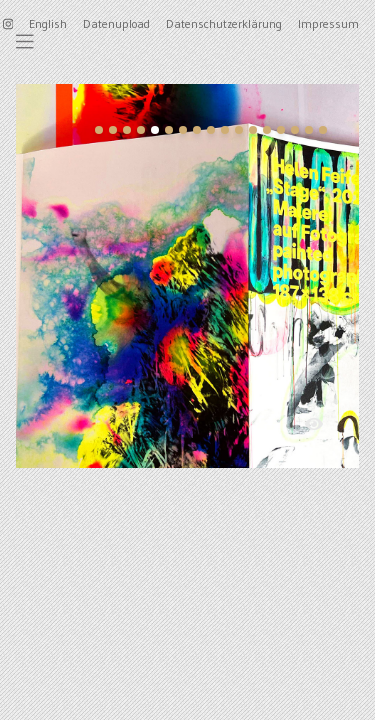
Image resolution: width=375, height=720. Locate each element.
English (48, 23)
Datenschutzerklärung (224, 23)
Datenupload (116, 23)
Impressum (328, 23)
